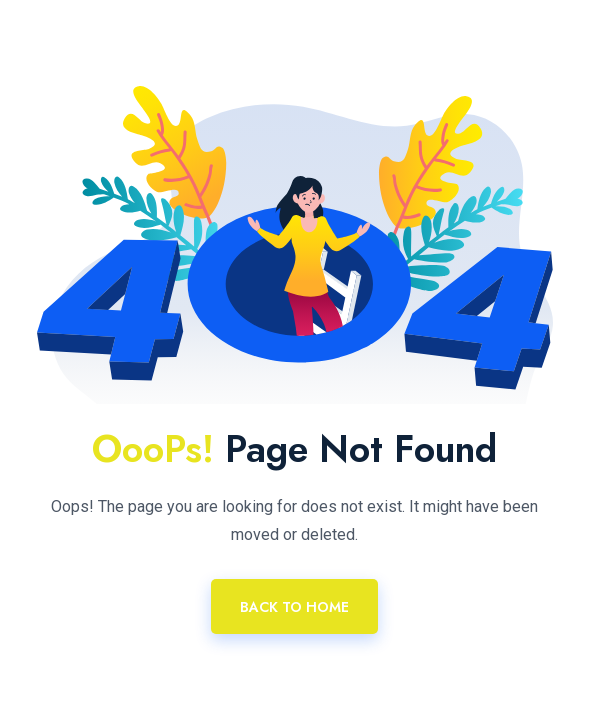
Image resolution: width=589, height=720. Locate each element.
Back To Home (294, 607)
